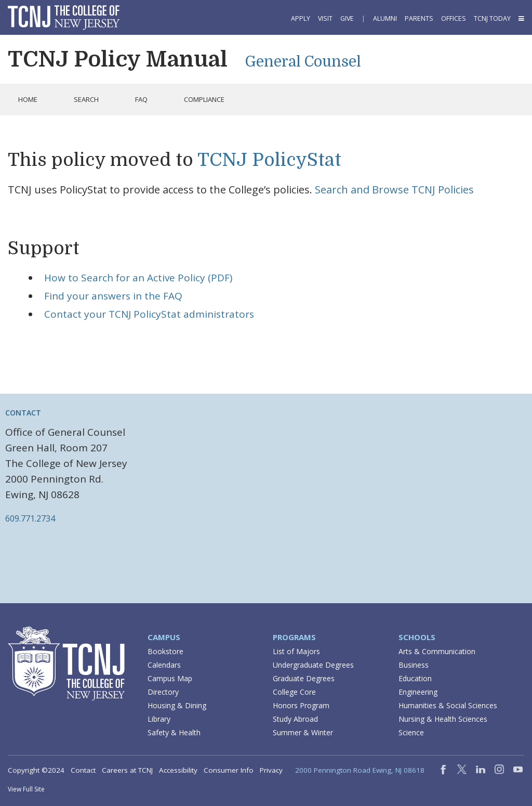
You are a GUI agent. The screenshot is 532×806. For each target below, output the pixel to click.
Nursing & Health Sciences (443, 719)
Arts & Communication (437, 651)
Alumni (385, 18)
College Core (294, 692)
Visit (325, 18)
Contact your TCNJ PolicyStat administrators (149, 314)
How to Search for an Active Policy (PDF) (138, 278)
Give (347, 18)
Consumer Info (229, 770)
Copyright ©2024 (36, 770)
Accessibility (178, 770)
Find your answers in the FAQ (113, 296)
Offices (454, 18)
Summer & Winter (303, 732)
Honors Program (301, 705)
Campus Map (170, 678)
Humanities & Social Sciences (448, 705)
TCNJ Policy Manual (118, 59)
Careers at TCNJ (127, 770)
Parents (419, 18)
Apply (301, 18)
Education (415, 678)
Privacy (271, 770)
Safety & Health (174, 732)
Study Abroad (295, 719)
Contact (83, 770)
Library (159, 719)
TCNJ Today (492, 18)
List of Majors (296, 651)
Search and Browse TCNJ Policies (394, 190)
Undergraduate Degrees (313, 665)
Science (411, 732)
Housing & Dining (177, 705)
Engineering (418, 692)
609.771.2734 (30, 518)
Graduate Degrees (304, 678)
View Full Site (26, 789)
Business (414, 665)
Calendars (164, 665)
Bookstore (165, 651)
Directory (163, 692)
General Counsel (303, 62)
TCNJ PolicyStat (269, 160)
